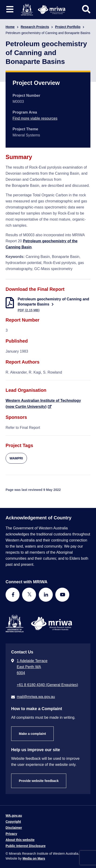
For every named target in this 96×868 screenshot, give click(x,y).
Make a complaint (32, 734)
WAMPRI (16, 458)
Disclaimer (14, 828)
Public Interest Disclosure (26, 846)
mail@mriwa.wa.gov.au (36, 697)
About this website (20, 840)
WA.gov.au (14, 816)
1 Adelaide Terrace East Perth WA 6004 (32, 667)
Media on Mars (34, 858)
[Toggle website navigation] (10, 9)
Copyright (13, 822)
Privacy (11, 834)
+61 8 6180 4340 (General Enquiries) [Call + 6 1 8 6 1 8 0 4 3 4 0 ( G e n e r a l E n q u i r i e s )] (47, 685)
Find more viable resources (35, 118)
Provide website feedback (39, 781)
